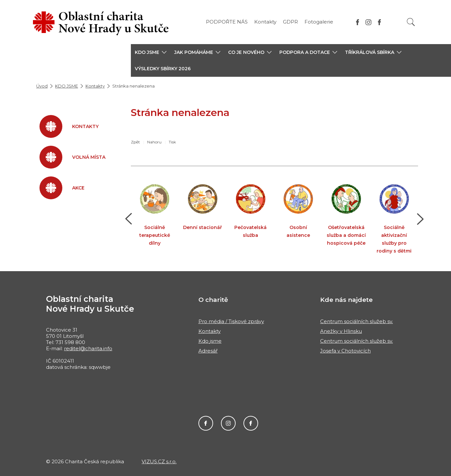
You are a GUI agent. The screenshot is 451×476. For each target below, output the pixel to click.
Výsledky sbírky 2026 (163, 69)
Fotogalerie (319, 22)
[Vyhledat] (411, 22)
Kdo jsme (210, 341)
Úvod (42, 86)
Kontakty (265, 22)
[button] (151, 52)
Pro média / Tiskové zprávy (231, 321)
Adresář (208, 351)
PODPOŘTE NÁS (227, 22)
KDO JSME (67, 86)
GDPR (290, 22)
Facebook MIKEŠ (251, 423)
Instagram (228, 423)
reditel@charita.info (88, 348)
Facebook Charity (206, 423)
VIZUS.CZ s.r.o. (159, 461)
